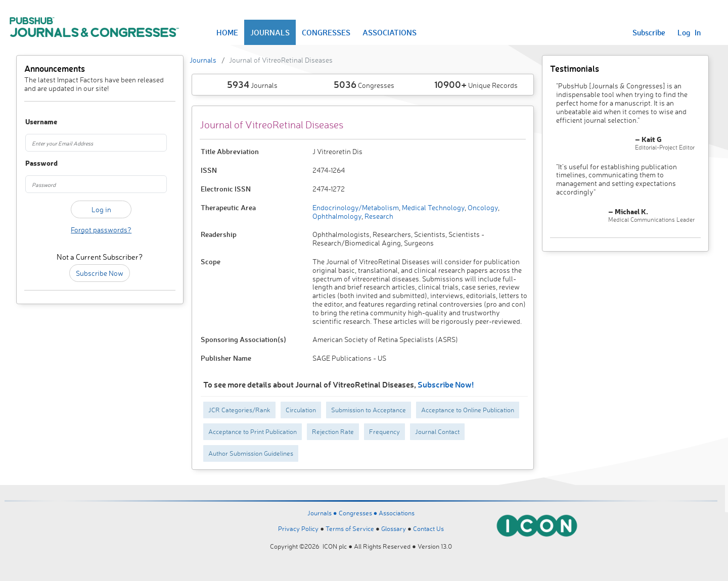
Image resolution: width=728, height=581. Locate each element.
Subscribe (649, 32)
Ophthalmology (337, 216)
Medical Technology (433, 207)
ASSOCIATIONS (390, 32)
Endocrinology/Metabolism (356, 207)
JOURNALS (270, 32)
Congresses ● (359, 513)
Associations (397, 513)
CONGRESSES (326, 32)
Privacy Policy (298, 528)
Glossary (394, 528)
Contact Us (428, 528)
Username (37, 122)
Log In (689, 32)
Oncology (482, 207)
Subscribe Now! (446, 384)
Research (378, 216)
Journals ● (323, 513)
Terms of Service (350, 528)
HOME (227, 32)
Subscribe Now (100, 273)
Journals (203, 60)
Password (37, 163)
